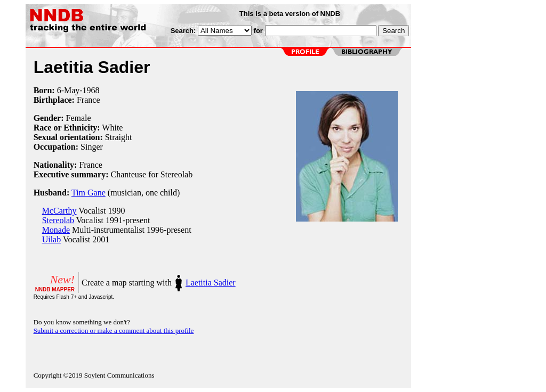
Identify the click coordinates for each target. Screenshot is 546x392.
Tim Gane (89, 193)
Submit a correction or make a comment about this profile (114, 330)
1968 (91, 90)
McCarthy (59, 211)
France (89, 100)
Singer (92, 147)
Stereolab (58, 220)
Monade (56, 230)
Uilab (52, 239)
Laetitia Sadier (211, 283)
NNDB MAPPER (55, 289)
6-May (69, 90)
